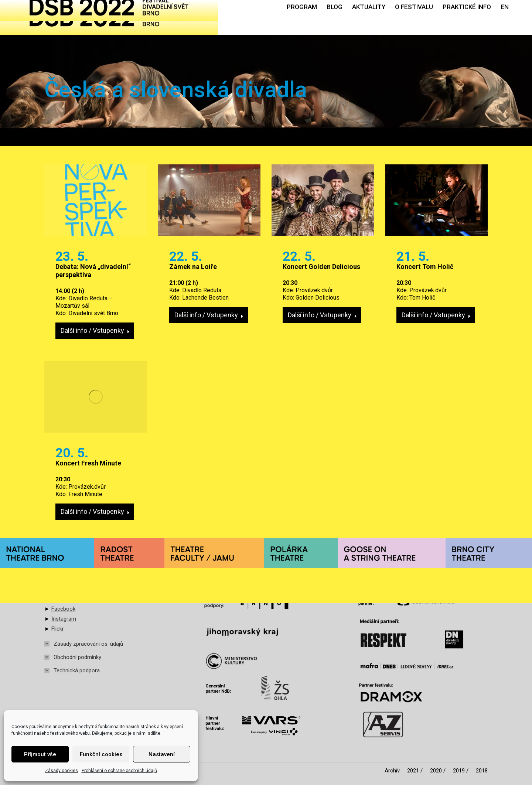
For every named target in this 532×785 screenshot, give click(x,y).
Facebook (63, 609)
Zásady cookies (62, 771)
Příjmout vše (40, 754)
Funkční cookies (101, 754)
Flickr (58, 629)
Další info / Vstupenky (95, 330)
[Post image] (96, 200)
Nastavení (162, 754)
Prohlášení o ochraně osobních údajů (119, 771)
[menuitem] (302, 18)
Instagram (64, 619)
